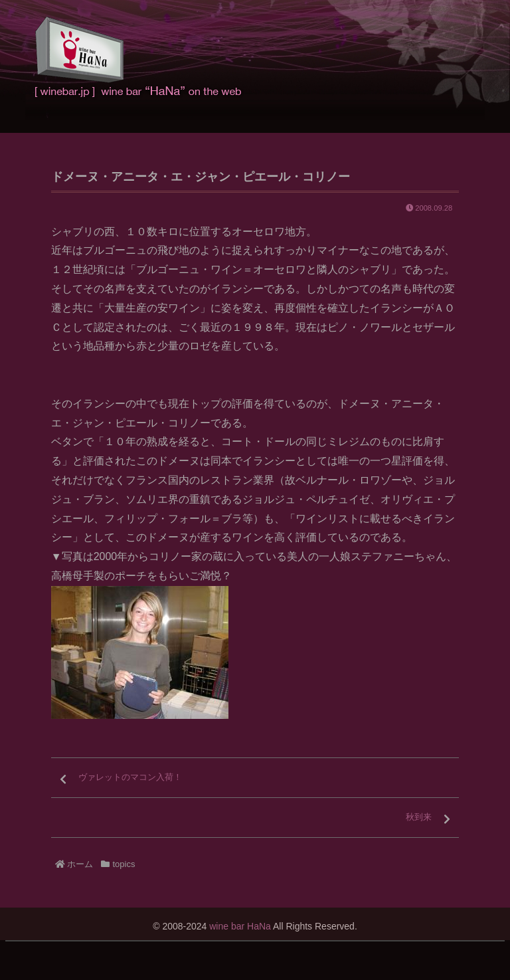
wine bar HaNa (240, 926)
